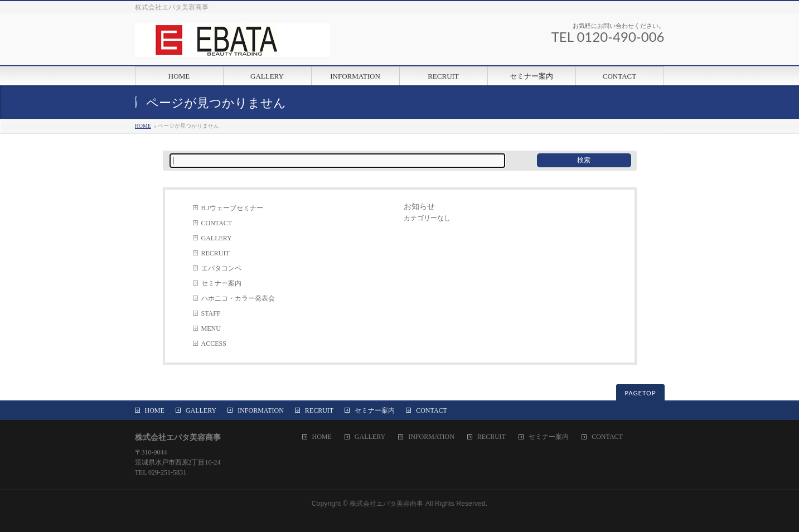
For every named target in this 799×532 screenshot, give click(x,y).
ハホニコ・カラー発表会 (238, 298)
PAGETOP (640, 393)
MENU (211, 328)
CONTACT (217, 223)
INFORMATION (261, 410)
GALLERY (217, 238)
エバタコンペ (221, 268)
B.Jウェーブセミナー (233, 208)
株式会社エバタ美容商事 (386, 504)
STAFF (211, 313)
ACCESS (214, 344)
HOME (143, 126)
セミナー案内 (221, 283)
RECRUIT (216, 253)
